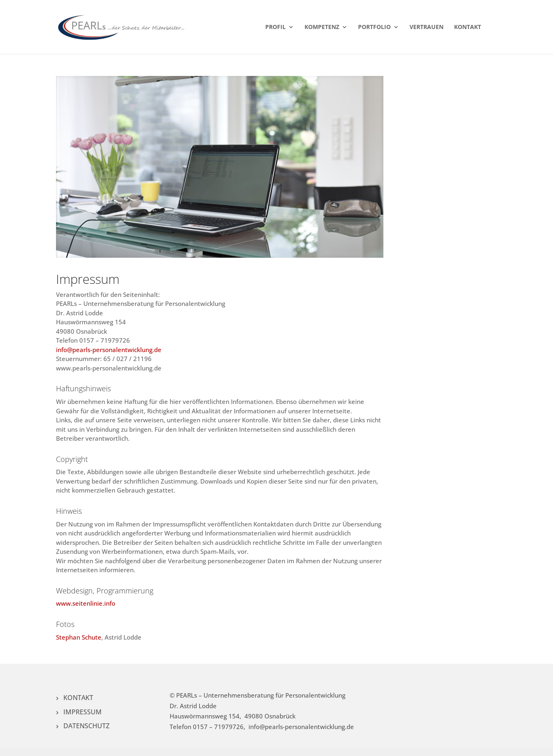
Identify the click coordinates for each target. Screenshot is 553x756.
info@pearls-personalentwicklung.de (109, 350)
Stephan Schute (79, 637)
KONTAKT (468, 27)
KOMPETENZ (322, 27)
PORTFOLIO (374, 27)
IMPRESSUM (83, 712)
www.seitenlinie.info (86, 603)
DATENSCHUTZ (86, 726)
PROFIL (275, 27)
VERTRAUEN (427, 27)
